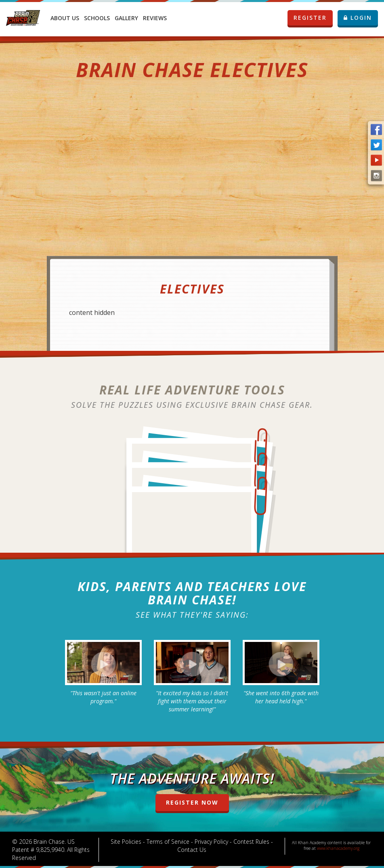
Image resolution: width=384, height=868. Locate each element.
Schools (97, 18)
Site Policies (126, 842)
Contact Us (192, 850)
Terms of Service (168, 842)
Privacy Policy (211, 842)
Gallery (126, 18)
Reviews (155, 18)
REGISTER (313, 18)
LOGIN (358, 18)
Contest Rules (251, 842)
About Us (65, 18)
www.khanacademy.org (338, 848)
